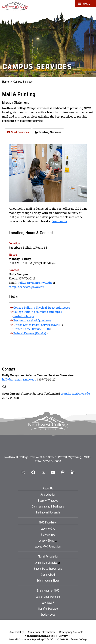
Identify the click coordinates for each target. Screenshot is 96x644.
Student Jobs (48, 615)
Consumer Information (41, 632)
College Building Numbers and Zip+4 (38, 312)
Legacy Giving (46, 541)
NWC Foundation (48, 523)
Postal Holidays (24, 316)
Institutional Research (48, 513)
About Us (48, 488)
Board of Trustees (48, 501)
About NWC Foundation (48, 547)
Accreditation (48, 495)
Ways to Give (48, 529)
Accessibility (17, 632)
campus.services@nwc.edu (26, 287)
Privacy (63, 636)
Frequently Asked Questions (32, 320)
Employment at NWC (48, 591)
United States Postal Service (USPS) (37, 325)
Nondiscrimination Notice (40, 636)
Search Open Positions (48, 597)
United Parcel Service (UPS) (32, 329)
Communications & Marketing (48, 507)
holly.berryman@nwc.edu (35, 283)
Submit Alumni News (48, 581)
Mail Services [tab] (18, 132)
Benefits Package (48, 609)
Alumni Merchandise (46, 563)
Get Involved (48, 575)
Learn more (59, 221)
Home (5, 82)
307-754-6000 (52, 461)
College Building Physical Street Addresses (42, 307)
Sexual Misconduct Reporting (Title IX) (31, 639)
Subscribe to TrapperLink (48, 569)
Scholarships (48, 535)
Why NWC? (48, 603)
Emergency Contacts (71, 632)
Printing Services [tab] (48, 132)
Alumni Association (48, 557)
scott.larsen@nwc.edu (75, 393)
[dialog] (85, 633)
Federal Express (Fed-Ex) (30, 333)
